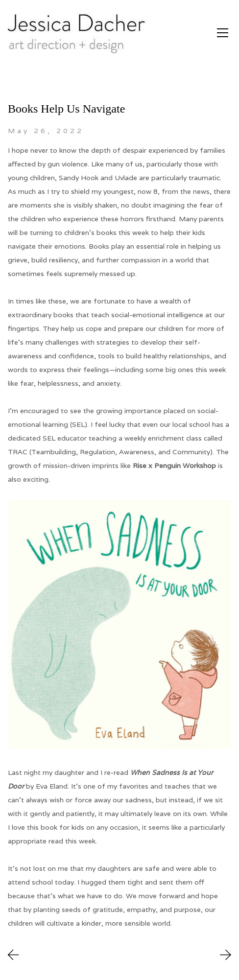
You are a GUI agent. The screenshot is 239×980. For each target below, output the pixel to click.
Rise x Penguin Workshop (174, 466)
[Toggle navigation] (223, 33)
